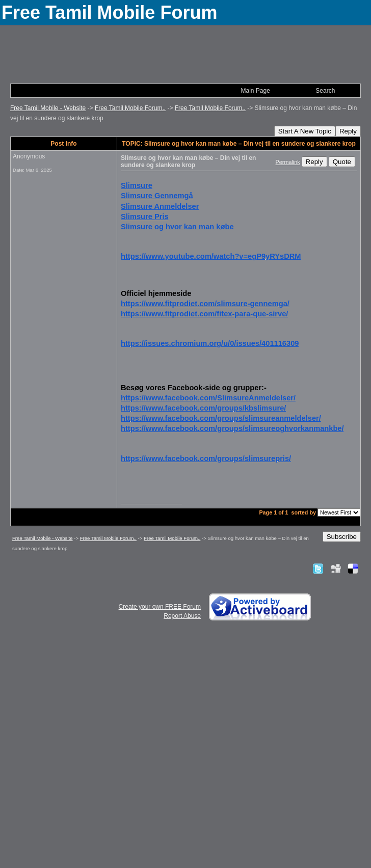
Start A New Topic (305, 131)
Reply (348, 131)
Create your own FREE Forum (160, 607)
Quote (342, 162)
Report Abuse (182, 616)
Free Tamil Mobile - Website (48, 108)
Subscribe (342, 537)
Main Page (255, 91)
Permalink (288, 162)
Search (325, 91)
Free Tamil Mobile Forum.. (130, 108)
